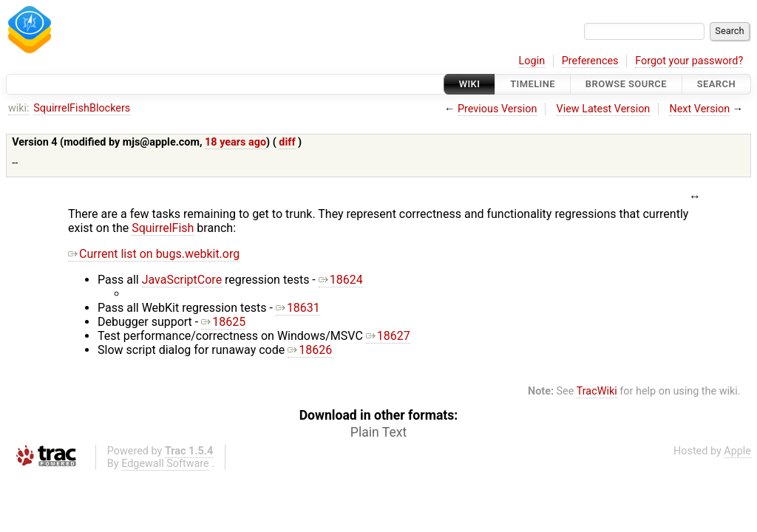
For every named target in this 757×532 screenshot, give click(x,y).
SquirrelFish (163, 228)
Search (716, 84)
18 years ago (235, 142)
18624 (341, 280)
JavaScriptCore (182, 280)
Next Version (699, 109)
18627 (388, 336)
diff (287, 142)
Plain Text (378, 432)
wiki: (19, 108)
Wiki (470, 84)
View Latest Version (604, 109)
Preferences (590, 61)
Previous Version (497, 109)
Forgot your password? (689, 61)
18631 (298, 308)
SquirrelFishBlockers (82, 108)
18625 (223, 322)
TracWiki (597, 391)
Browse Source (626, 84)
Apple (737, 451)
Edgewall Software (165, 464)
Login (532, 61)
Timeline (533, 84)
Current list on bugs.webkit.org (154, 254)
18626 (310, 350)
